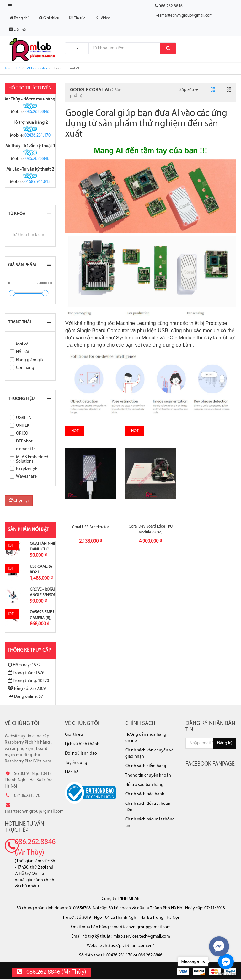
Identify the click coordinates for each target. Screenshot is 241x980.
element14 (26, 449)
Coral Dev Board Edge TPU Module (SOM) (151, 529)
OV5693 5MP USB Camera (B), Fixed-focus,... (45, 618)
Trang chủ (20, 18)
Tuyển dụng (76, 763)
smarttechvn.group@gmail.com (186, 16)
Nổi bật (23, 352)
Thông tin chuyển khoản (148, 775)
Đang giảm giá (29, 360)
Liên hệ (18, 30)
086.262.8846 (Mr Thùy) (35, 847)
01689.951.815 (37, 182)
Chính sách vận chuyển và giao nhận (149, 753)
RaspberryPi (27, 469)
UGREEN (24, 418)
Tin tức (77, 18)
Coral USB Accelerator (91, 527)
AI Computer (37, 68)
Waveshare (26, 476)
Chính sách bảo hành (145, 794)
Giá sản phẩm (22, 265)
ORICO (22, 433)
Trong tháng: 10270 (29, 681)
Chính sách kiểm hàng (146, 766)
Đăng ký (225, 743)
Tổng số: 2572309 (27, 689)
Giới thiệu (49, 18)
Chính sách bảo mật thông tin (150, 823)
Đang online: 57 (26, 696)
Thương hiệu (21, 399)
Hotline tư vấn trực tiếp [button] (24, 827)
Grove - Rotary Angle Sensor (44, 592)
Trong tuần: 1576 (26, 673)
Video (102, 18)
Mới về (22, 344)
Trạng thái (19, 322)
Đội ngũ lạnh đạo (81, 753)
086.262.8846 (37, 112)
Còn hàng (25, 368)
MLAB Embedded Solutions (32, 459)
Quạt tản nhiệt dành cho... (44, 547)
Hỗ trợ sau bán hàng (144, 785)
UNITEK (23, 426)
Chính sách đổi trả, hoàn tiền (148, 807)
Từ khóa (17, 214)
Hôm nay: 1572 (24, 665)
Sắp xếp (189, 90)
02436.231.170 (37, 135)
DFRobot (24, 441)
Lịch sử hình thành (82, 744)
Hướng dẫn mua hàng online (146, 738)
